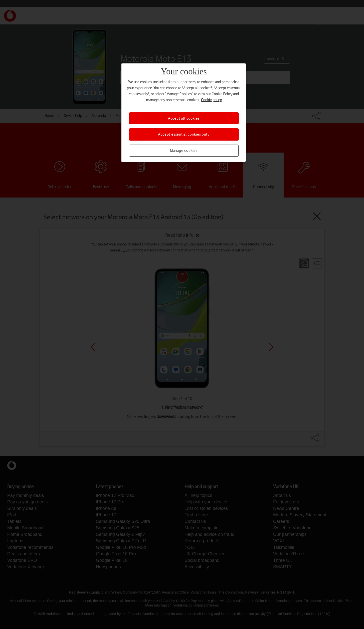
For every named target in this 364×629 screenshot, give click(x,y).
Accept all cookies (184, 118)
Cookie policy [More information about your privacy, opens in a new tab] (211, 100)
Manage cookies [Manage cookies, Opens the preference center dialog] (184, 151)
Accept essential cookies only (184, 134)
